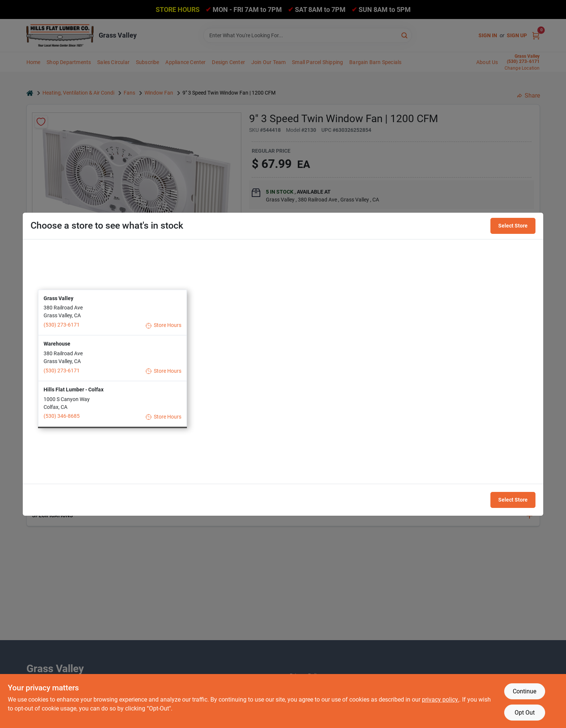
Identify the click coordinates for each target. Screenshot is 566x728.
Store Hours (164, 325)
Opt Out (525, 713)
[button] (112, 312)
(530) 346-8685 (62, 416)
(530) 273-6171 (62, 325)
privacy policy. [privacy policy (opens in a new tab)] (441, 700)
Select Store (513, 226)
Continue (524, 691)
